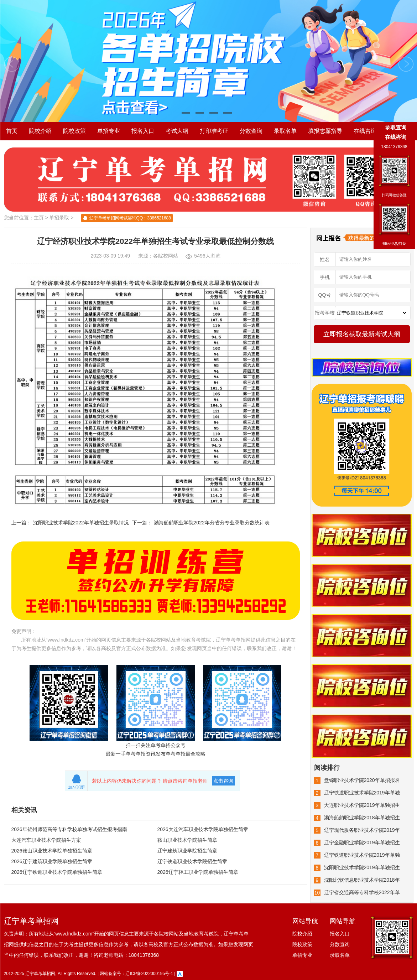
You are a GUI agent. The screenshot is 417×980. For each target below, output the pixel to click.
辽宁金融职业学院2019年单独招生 (362, 842)
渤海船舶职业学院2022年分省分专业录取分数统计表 (212, 523)
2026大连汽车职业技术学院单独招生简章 (203, 829)
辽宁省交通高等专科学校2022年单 (362, 892)
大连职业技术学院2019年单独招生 (362, 805)
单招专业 (109, 131)
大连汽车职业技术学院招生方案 (46, 840)
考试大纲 (177, 131)
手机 (325, 277)
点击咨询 (223, 781)
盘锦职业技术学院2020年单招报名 (362, 780)
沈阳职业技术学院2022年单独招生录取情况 (81, 523)
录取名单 (285, 131)
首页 (12, 131)
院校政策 (74, 131)
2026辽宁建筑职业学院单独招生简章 (52, 861)
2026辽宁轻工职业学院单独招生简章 (198, 872)
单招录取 (59, 218)
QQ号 (325, 295)
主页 (39, 218)
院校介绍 (40, 131)
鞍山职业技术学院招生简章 (187, 840)
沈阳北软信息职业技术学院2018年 (362, 880)
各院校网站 (166, 256)
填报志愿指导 (325, 131)
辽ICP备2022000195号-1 (149, 974)
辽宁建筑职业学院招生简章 (187, 851)
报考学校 (325, 313)
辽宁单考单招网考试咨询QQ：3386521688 (130, 218)
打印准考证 (214, 131)
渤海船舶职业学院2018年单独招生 (362, 818)
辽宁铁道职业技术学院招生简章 (192, 861)
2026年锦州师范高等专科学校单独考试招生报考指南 (69, 829)
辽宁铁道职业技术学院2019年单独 (362, 793)
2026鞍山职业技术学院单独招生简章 (52, 851)
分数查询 (251, 131)
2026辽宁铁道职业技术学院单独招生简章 (57, 872)
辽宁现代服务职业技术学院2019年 (362, 830)
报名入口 (143, 131)
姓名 (325, 259)
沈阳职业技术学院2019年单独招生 (362, 867)
